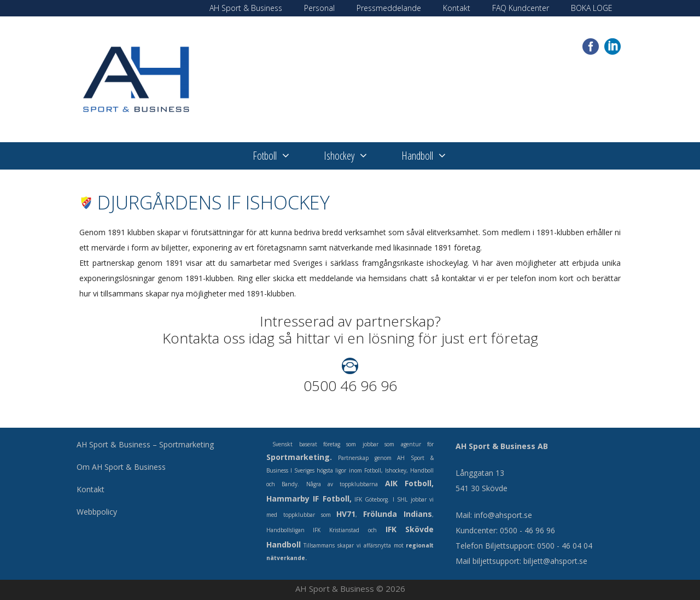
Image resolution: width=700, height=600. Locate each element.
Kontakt (457, 8)
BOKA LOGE (592, 8)
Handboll (433, 156)
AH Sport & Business (246, 8)
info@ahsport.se (503, 515)
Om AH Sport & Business (121, 467)
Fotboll (280, 156)
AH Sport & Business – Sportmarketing (145, 444)
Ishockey (354, 156)
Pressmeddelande (389, 8)
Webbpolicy (97, 512)
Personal (319, 8)
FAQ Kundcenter (521, 8)
